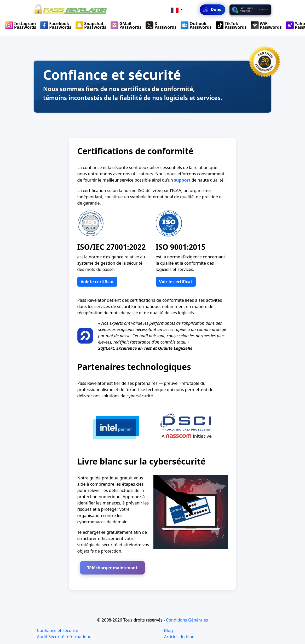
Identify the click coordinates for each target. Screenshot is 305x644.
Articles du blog (179, 637)
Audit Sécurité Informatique (64, 637)
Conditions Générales (187, 620)
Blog (169, 630)
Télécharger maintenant (112, 568)
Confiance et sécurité (57, 630)
